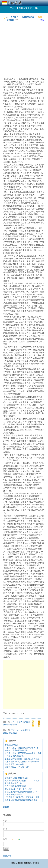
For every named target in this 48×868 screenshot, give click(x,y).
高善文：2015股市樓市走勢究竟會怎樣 (21, 800)
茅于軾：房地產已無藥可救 (16, 750)
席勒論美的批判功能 (13, 794)
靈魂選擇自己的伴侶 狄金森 (16, 778)
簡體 (40, 17)
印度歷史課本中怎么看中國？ (17, 767)
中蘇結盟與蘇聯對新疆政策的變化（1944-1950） (25, 792)
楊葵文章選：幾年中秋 (14, 764)
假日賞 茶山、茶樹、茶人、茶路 (18, 789)
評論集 (6, 807)
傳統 (42, 20)
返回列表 (7, 856)
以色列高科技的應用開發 (15, 786)
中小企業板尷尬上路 (13, 783)
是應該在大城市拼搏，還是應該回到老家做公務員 (26, 759)
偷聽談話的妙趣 (11, 745)
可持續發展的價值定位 (14, 756)
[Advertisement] (24, 48)
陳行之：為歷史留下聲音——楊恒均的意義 (23, 753)
